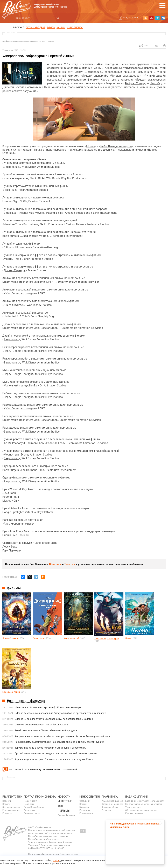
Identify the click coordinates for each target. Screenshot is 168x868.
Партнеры (29, 804)
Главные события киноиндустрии (31, 41)
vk (163, 18)
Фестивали (85, 801)
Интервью (65, 801)
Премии (50, 41)
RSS (145, 18)
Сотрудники (30, 810)
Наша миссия (31, 801)
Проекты (7, 804)
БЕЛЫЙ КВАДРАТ (36, 27)
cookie (56, 860)
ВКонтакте (55, 564)
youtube (151, 18)
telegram (157, 18)
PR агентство (12, 797)
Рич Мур (156, 83)
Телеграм (70, 564)
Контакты (7, 813)
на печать (156, 46)
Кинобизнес (75, 27)
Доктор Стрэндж (15, 270)
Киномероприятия (134, 813)
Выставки (84, 807)
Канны (61, 27)
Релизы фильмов (66, 815)
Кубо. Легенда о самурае (116, 146)
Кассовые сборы (110, 807)
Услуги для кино (133, 807)
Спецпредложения (11, 807)
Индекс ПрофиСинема (112, 801)
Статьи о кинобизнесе (112, 804)
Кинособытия (90, 797)
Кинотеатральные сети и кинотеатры (143, 804)
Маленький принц (131, 150)
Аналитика (110, 797)
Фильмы (64, 811)
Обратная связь (32, 813)
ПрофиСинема (9, 41)
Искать (58, 18)
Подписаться (131, 17)
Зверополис (93, 72)
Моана (90, 146)
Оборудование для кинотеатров (141, 810)
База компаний (137, 797)
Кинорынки (85, 810)
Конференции (86, 813)
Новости (7, 801)
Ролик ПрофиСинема (34, 807)
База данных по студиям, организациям (145, 801)
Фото (62, 806)
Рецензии (106, 810)
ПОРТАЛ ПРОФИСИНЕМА (40, 797)
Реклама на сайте (11, 810)
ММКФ (51, 27)
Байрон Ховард (135, 83)
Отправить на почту (164, 45)
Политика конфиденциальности (44, 854)
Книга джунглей (105, 150)
